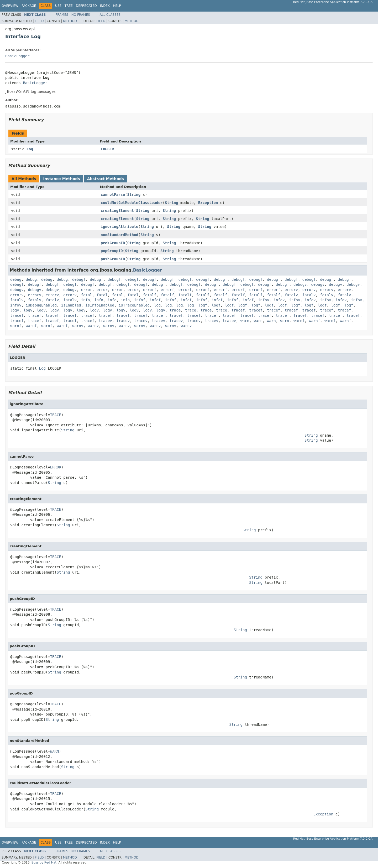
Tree (69, 6)
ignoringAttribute (120, 227)
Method (70, 21)
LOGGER (107, 149)
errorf (150, 290)
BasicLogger (17, 56)
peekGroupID (113, 243)
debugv (300, 284)
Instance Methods (61, 179)
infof (140, 300)
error (87, 290)
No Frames (81, 15)
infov (264, 300)
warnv (78, 326)
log (157, 305)
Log (30, 149)
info (86, 300)
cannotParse (113, 195)
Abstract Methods (106, 179)
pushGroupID (113, 259)
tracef (238, 310)
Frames (62, 15)
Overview (10, 6)
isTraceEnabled (134, 305)
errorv (291, 290)
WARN (55, 751)
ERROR (56, 467)
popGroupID (112, 251)
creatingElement (117, 211)
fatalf (150, 295)
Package (29, 6)
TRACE (56, 415)
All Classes (110, 15)
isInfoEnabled (100, 305)
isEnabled (71, 305)
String (134, 195)
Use (58, 6)
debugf (79, 279)
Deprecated (86, 6)
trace (175, 310)
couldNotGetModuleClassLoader (132, 203)
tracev (105, 321)
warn (245, 321)
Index (105, 6)
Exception (208, 203)
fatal (87, 295)
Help (117, 6)
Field (39, 21)
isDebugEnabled (41, 305)
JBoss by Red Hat (43, 862)
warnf (299, 321)
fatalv (291, 295)
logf (203, 305)
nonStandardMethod (120, 235)
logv (15, 310)
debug (16, 279)
